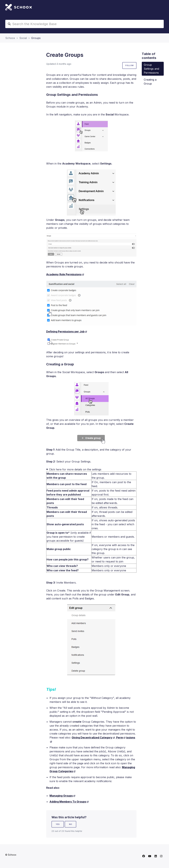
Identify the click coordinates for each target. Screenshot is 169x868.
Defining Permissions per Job (65, 332)
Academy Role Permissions (64, 274)
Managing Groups (61, 796)
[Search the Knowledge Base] (84, 24)
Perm (119, 738)
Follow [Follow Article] (129, 65)
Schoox (10, 38)
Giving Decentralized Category (92, 738)
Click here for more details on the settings (75, 469)
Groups (36, 38)
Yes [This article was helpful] (58, 824)
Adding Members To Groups (68, 802)
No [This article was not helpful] (70, 824)
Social (23, 38)
